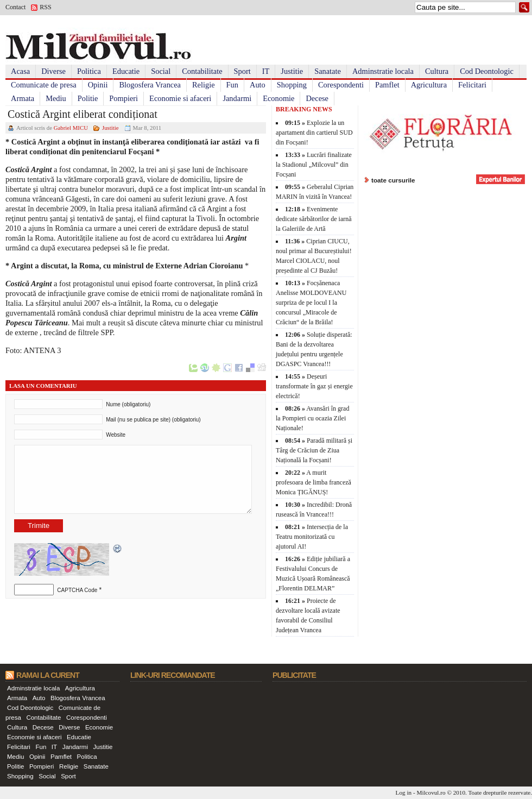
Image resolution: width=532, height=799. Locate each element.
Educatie (126, 71)
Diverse (53, 71)
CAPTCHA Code (77, 590)
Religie (204, 85)
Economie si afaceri (180, 98)
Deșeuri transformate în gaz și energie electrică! (314, 386)
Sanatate (328, 71)
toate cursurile (393, 180)
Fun (232, 85)
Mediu (56, 98)
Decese (317, 98)
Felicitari (472, 85)
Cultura (437, 71)
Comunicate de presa (44, 85)
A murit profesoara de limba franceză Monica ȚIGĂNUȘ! (313, 482)
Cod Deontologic (487, 71)
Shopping (292, 85)
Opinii (98, 85)
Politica (89, 71)
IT (266, 71)
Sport (242, 71)
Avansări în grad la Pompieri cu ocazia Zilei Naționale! (312, 418)
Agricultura (429, 85)
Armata (23, 98)
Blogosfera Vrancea (150, 85)
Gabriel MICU (71, 128)
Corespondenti (341, 85)
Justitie (292, 71)
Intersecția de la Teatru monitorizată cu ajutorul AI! (312, 537)
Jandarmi (237, 98)
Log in (404, 792)
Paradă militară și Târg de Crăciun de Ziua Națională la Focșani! (314, 450)
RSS (45, 7)
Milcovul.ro (431, 792)
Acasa (20, 71)
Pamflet (387, 85)
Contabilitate (202, 71)
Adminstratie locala (383, 71)
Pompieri (123, 98)
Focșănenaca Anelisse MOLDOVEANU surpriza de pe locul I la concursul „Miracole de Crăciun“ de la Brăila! (311, 303)
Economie (278, 98)
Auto (258, 85)
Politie (88, 98)
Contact (15, 7)
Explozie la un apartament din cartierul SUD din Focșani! (314, 133)
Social (161, 71)
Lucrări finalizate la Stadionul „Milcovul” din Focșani (314, 165)
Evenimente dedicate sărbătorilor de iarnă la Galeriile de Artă (314, 219)
